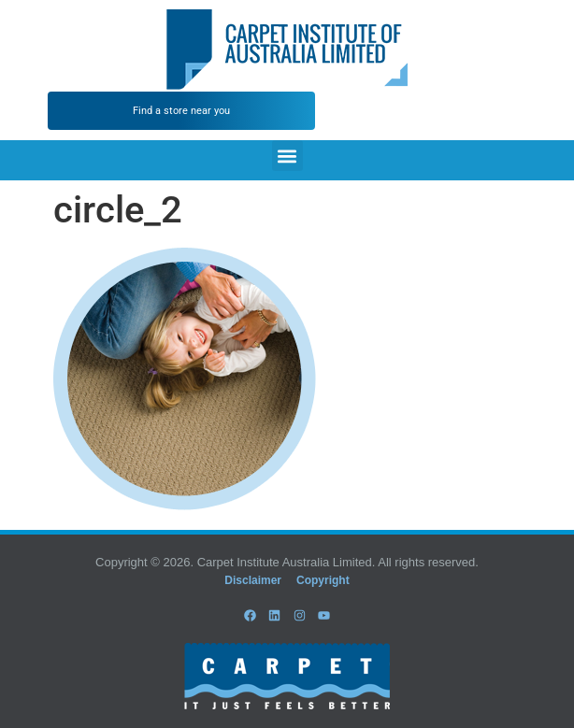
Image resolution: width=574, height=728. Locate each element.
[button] (287, 156)
